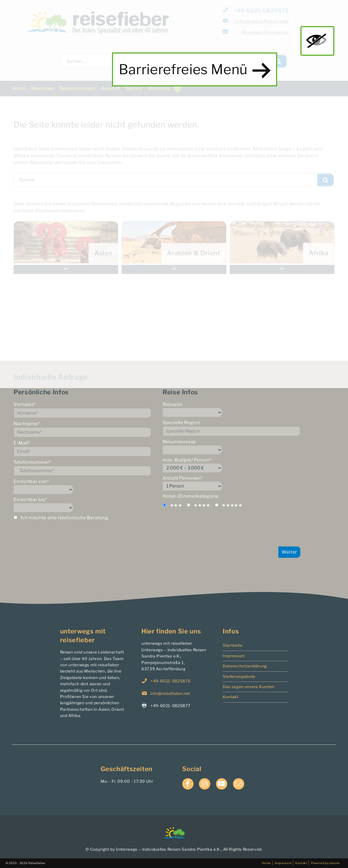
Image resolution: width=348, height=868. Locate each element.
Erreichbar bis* (82, 505)
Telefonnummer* (82, 468)
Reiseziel (232, 409)
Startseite (233, 645)
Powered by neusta (325, 863)
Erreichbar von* (82, 486)
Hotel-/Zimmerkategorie (191, 496)
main (317, 41)
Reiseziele (43, 89)
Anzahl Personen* (232, 483)
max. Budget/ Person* (232, 465)
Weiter (289, 552)
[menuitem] (282, 242)
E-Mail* (82, 448)
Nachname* (82, 429)
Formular (256, 32)
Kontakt (231, 697)
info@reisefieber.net (256, 21)
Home (19, 89)
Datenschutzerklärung (245, 666)
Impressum (234, 656)
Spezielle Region (232, 428)
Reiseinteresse (232, 447)
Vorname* (82, 410)
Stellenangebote (239, 676)
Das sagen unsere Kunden (249, 687)
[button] (282, 269)
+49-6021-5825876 (256, 10)
